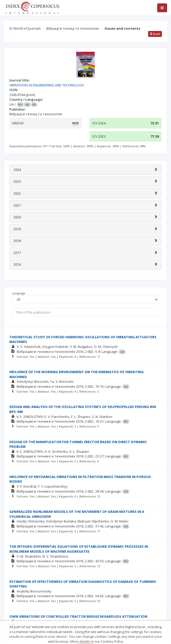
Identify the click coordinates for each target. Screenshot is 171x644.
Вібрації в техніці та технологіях (73, 28)
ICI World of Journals (25, 28)
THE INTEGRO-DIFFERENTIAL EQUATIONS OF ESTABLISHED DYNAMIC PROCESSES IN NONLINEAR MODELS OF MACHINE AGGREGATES (79, 549)
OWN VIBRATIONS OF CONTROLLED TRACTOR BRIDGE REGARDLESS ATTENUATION (78, 616)
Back (155, 34)
